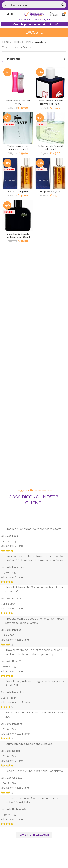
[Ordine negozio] (64, 59)
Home (6, 42)
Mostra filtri (14, 59)
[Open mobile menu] (8, 14)
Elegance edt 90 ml (50, 192)
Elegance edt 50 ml (18, 192)
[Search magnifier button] (63, 5)
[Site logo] (34, 14)
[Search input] (31, 5)
